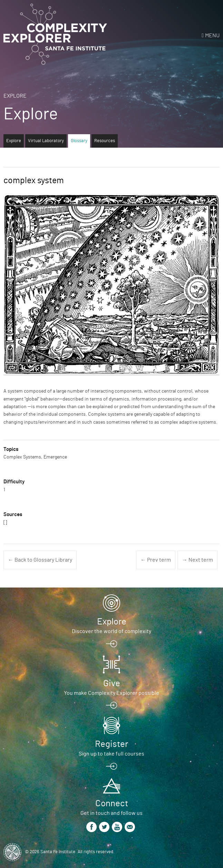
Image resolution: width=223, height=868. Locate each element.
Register (111, 744)
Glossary (79, 141)
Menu (212, 36)
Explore (15, 96)
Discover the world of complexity (111, 631)
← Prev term (156, 560)
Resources (105, 141)
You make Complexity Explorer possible (111, 693)
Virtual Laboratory (46, 141)
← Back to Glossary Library (40, 560)
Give (112, 683)
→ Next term (197, 560)
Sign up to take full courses (111, 754)
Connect (112, 803)
